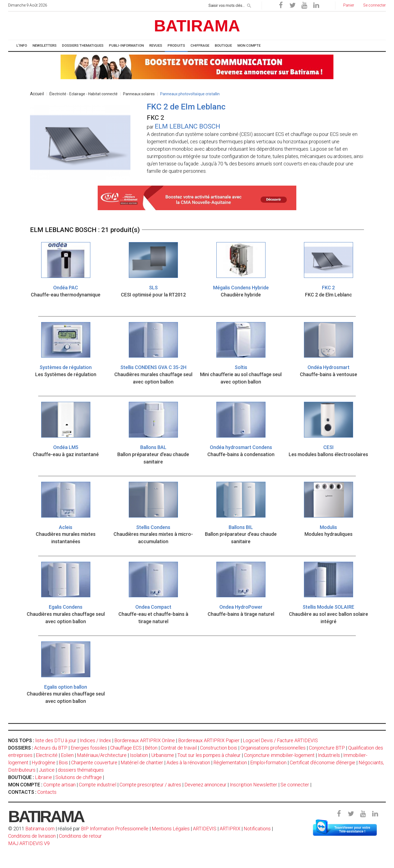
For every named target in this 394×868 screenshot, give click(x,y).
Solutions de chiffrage (79, 777)
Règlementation (230, 763)
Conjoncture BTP (327, 748)
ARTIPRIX (230, 829)
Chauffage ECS (126, 748)
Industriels (329, 755)
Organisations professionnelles (273, 748)
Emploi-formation (268, 763)
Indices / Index (95, 740)
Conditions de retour (80, 836)
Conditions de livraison (32, 836)
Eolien (67, 755)
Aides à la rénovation (188, 763)
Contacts (47, 792)
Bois (63, 763)
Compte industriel (98, 785)
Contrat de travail (179, 748)
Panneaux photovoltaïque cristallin (190, 94)
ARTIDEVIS (205, 829)
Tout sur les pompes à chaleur (209, 755)
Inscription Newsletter (253, 785)
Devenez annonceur (205, 785)
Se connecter (295, 785)
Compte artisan (59, 785)
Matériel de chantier (142, 763)
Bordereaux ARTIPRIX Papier (209, 740)
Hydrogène (44, 763)
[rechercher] (249, 5)
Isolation (139, 755)
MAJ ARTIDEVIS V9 (29, 843)
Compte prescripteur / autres (150, 785)
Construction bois (219, 748)
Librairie (44, 777)
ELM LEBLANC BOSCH (187, 126)
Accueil (37, 94)
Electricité (47, 755)
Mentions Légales (171, 829)
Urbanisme (163, 755)
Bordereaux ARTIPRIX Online (145, 740)
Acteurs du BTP (51, 748)
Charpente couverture (94, 763)
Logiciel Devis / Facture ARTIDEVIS (280, 740)
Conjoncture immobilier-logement (279, 755)
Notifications (258, 829)
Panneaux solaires (139, 94)
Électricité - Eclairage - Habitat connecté (83, 94)
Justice (47, 770)
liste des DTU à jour (56, 740)
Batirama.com (40, 829)
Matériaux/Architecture (102, 755)
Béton (151, 748)
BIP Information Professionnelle (115, 829)
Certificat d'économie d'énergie (323, 763)
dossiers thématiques (81, 770)
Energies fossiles (89, 748)
